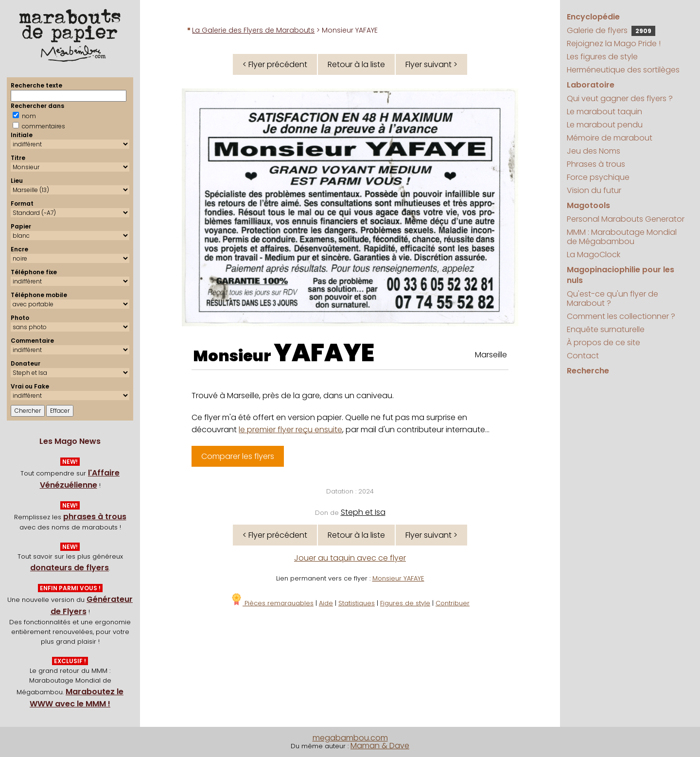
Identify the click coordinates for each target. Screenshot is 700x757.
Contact (583, 356)
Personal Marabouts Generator (626, 219)
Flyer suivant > (431, 64)
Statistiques (357, 603)
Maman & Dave (380, 746)
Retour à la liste (356, 64)
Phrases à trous (596, 164)
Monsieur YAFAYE (398, 578)
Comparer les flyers (238, 456)
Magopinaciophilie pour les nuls (621, 275)
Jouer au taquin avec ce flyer (350, 558)
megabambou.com (350, 738)
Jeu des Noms (594, 151)
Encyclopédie (593, 17)
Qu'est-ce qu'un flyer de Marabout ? (612, 299)
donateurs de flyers (70, 568)
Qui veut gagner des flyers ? (620, 98)
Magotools (588, 205)
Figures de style (405, 603)
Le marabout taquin (604, 112)
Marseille (491, 355)
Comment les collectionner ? (621, 316)
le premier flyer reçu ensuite (290, 430)
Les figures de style (602, 57)
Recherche (588, 371)
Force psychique (598, 177)
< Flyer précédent (275, 64)
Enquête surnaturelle (606, 329)
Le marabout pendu (605, 125)
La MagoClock (594, 255)
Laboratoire (591, 85)
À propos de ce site (604, 343)
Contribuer (453, 603)
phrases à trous (95, 517)
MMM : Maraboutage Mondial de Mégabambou (622, 237)
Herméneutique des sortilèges (623, 70)
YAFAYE (324, 353)
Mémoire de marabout (610, 138)
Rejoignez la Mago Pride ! (614, 44)
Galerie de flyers (611, 30)
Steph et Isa (363, 512)
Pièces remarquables (272, 603)
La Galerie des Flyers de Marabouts (253, 30)
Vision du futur (594, 190)
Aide (326, 603)
